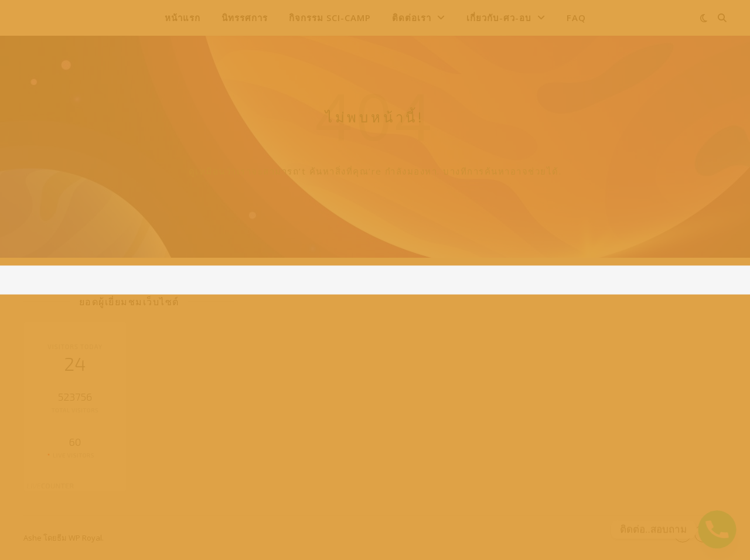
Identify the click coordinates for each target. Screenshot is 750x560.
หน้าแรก (183, 18)
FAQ (576, 18)
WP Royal (85, 538)
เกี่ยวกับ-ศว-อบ (499, 18)
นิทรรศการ (245, 18)
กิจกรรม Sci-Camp (330, 18)
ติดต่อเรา (412, 18)
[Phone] (717, 530)
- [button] (683, 533)
